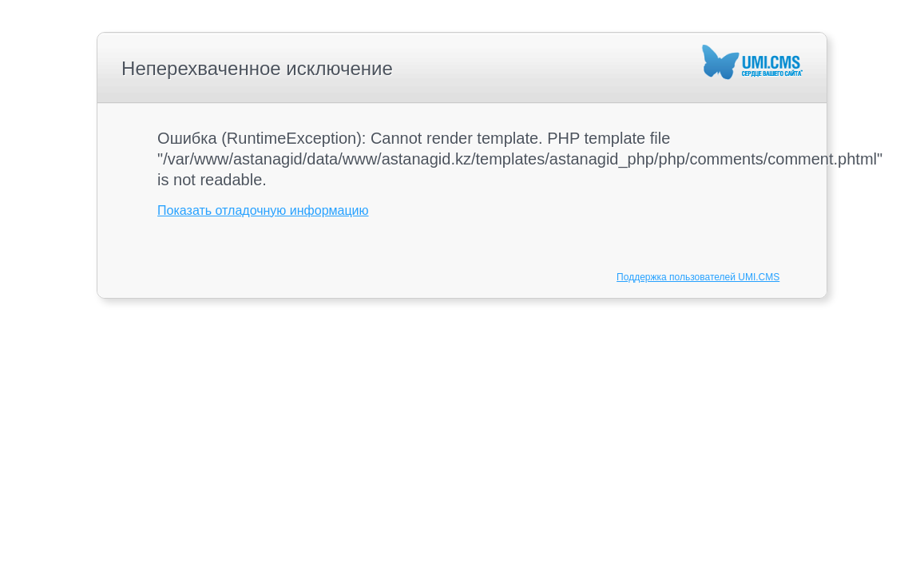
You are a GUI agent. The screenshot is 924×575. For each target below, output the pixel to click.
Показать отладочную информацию (263, 210)
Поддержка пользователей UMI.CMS (698, 277)
